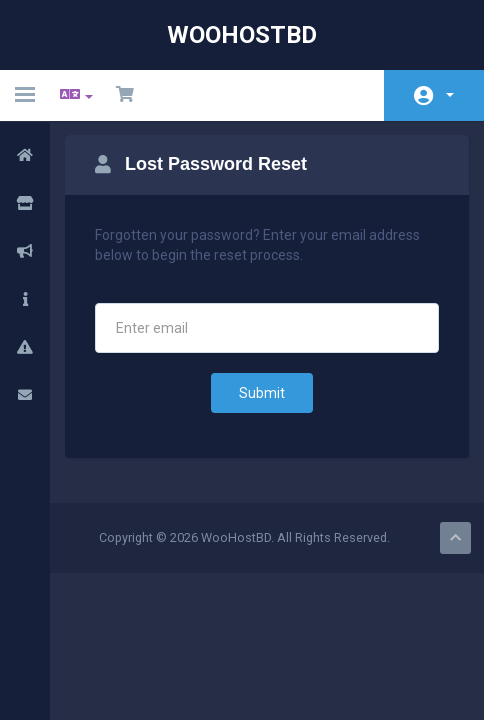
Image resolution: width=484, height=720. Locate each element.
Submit (262, 393)
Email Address (149, 285)
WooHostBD (242, 35)
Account (450, 95)
